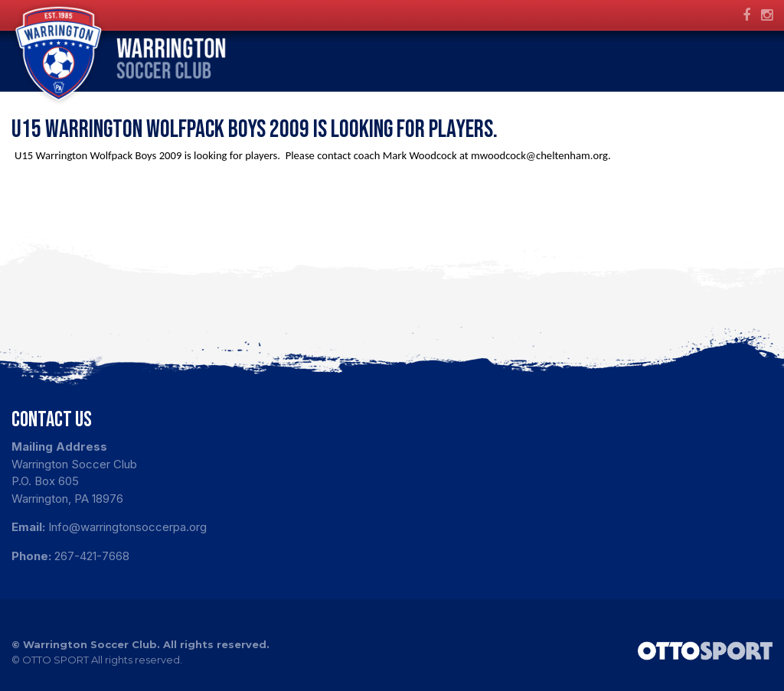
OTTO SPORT (56, 660)
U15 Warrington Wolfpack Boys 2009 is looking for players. (256, 130)
